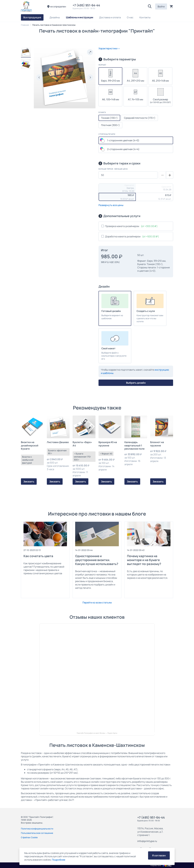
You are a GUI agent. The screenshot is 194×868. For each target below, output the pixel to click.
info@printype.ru (147, 841)
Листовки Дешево (58, 442)
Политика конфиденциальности (37, 829)
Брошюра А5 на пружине (108, 444)
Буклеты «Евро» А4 (82, 444)
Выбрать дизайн (136, 383)
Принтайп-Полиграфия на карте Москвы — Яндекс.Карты (97, 733)
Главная (25, 25)
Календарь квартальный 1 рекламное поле (135, 445)
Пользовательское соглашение (37, 833)
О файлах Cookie (29, 837)
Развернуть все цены (111, 205)
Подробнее (59, 860)
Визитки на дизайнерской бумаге (30, 445)
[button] (150, 7)
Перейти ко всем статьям (97, 603)
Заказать (29, 481)
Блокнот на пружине (157, 444)
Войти (161, 7)
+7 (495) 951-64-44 (87, 5)
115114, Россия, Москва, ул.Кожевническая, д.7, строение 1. (150, 832)
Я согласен (159, 855)
